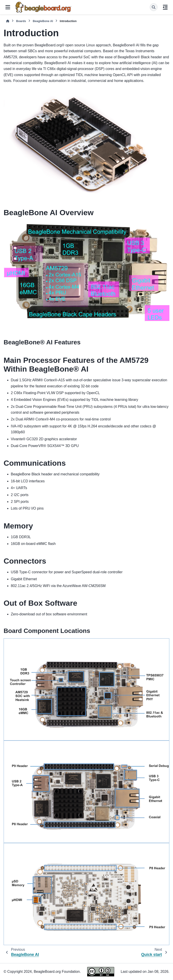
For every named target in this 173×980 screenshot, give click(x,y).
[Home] (8, 21)
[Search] (154, 7)
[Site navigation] (8, 7)
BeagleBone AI (43, 21)
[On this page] (165, 7)
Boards (21, 21)
